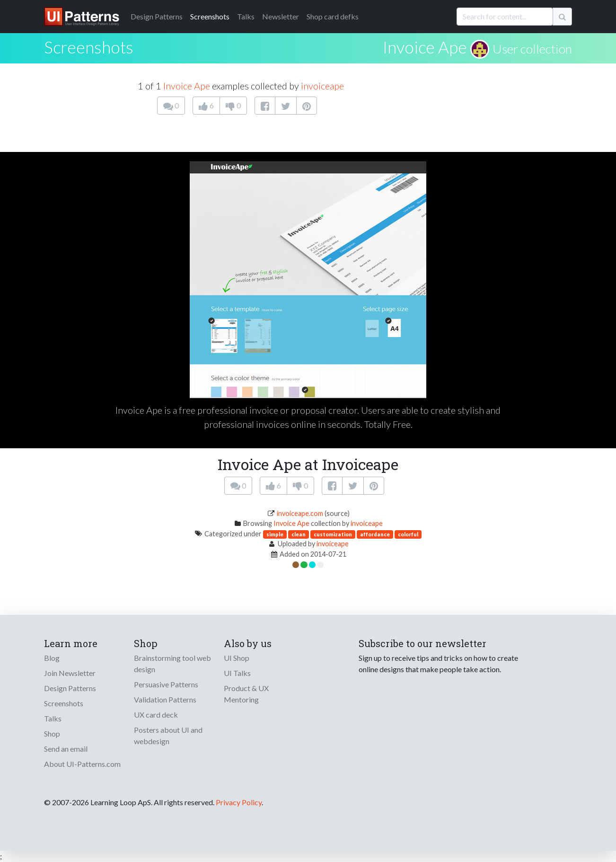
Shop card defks (333, 16)
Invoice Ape (425, 47)
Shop (52, 733)
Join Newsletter (70, 673)
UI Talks (237, 673)
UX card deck (156, 715)
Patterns (157, 16)
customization (333, 534)
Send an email (66, 749)
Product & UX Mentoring (246, 694)
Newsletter (281, 16)
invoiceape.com (300, 513)
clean (299, 534)
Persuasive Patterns (166, 684)
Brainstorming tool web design (172, 663)
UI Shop (237, 658)
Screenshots (210, 16)
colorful (408, 534)
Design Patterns (70, 688)
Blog (52, 658)
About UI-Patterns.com (82, 764)
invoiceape (322, 86)
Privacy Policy (239, 802)
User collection (532, 49)
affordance (375, 534)
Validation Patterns (165, 699)
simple (275, 534)
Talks (246, 16)
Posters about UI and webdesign (168, 735)
